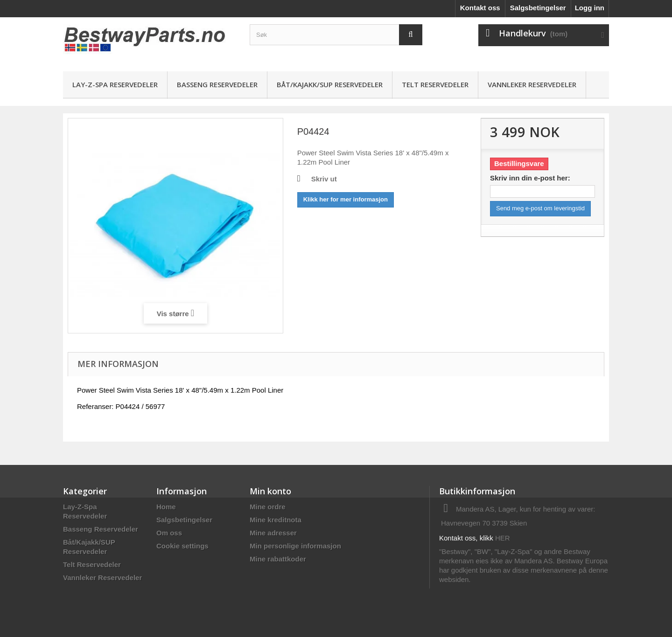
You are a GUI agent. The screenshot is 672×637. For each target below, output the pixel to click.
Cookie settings (182, 546)
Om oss (169, 533)
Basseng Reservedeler (217, 84)
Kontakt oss (480, 8)
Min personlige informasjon (295, 546)
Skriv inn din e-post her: (530, 178)
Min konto (270, 491)
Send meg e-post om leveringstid (540, 208)
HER (503, 538)
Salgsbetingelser (538, 8)
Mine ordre (268, 507)
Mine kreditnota (276, 520)
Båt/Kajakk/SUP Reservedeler (330, 84)
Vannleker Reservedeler (532, 84)
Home (166, 507)
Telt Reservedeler (435, 84)
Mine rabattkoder (278, 559)
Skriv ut (324, 179)
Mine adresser (273, 533)
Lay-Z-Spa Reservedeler (115, 84)
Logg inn (590, 8)
